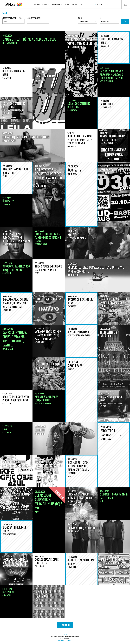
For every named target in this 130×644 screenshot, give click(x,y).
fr (97, 4)
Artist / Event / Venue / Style (12, 18)
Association (57, 4)
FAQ (82, 4)
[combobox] (38, 21)
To (101, 18)
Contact (75, 4)
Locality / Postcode (34, 18)
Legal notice (69, 641)
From (80, 18)
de (100, 4)
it (102, 4)
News (67, 4)
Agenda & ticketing (41, 4)
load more (65, 625)
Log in (65, 634)
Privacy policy (62, 641)
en (95, 4)
